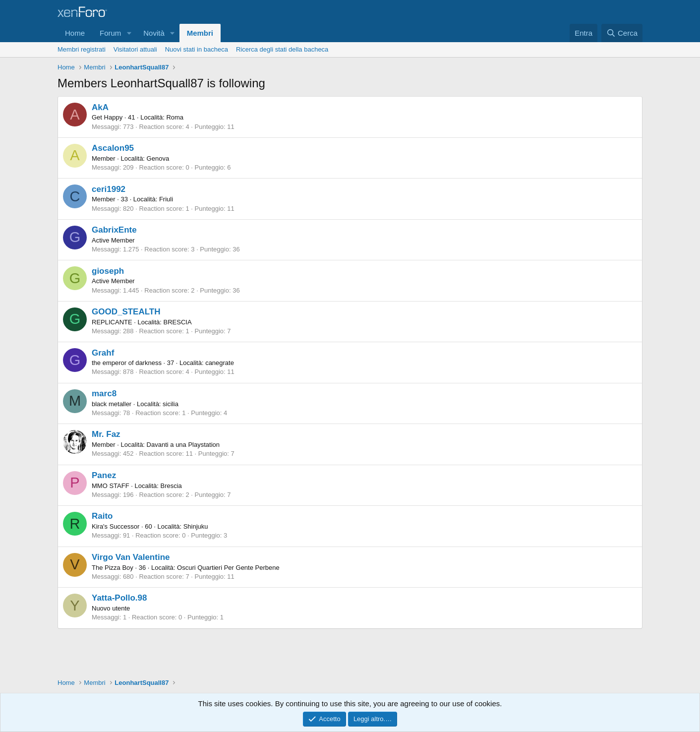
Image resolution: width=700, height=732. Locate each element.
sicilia (171, 404)
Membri (200, 33)
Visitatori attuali (135, 49)
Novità (154, 33)
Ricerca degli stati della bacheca (282, 49)
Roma (175, 117)
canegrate (220, 363)
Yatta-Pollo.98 (119, 598)
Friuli (166, 199)
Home (75, 33)
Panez (104, 475)
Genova (158, 158)
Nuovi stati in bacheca (197, 49)
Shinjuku (196, 526)
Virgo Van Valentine (131, 557)
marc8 (104, 394)
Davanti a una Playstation (183, 445)
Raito (102, 516)
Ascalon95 (113, 148)
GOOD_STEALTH (126, 312)
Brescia (171, 486)
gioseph (108, 271)
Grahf (103, 353)
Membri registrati (82, 49)
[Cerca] (622, 33)
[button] (129, 33)
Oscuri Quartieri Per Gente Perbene (228, 568)
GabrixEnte (114, 230)
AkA (100, 107)
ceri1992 (109, 189)
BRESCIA (178, 322)
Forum (110, 33)
